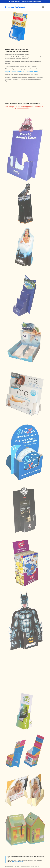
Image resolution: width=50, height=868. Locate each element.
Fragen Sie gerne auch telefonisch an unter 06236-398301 (21, 72)
